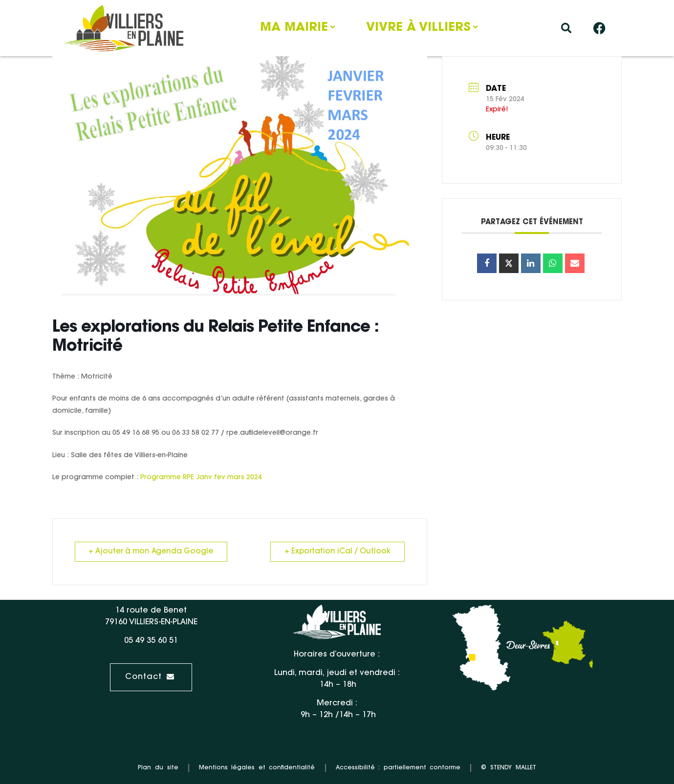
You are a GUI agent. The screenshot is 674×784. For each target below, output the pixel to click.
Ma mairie (294, 28)
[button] (566, 28)
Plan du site (158, 768)
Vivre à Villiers (418, 28)
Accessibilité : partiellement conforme (398, 768)
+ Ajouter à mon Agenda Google (151, 552)
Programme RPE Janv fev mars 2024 (201, 478)
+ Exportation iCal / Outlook (337, 552)
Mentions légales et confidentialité (257, 768)
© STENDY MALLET (508, 768)
